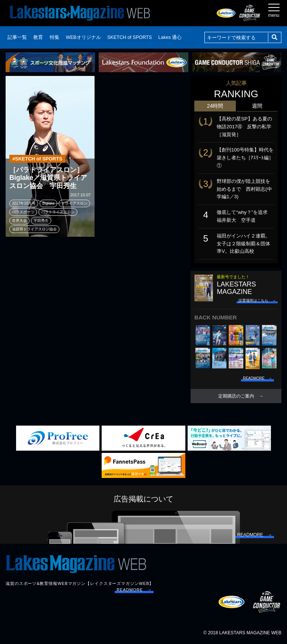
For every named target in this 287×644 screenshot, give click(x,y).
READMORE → (134, 590)
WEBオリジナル (83, 37)
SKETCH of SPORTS (129, 37)
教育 (38, 37)
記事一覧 (17, 37)
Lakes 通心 (170, 37)
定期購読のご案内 (236, 396)
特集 (55, 37)
